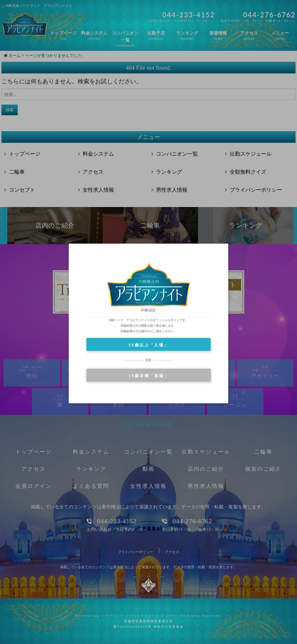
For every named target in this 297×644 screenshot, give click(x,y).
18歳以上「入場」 (148, 345)
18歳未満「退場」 (148, 376)
